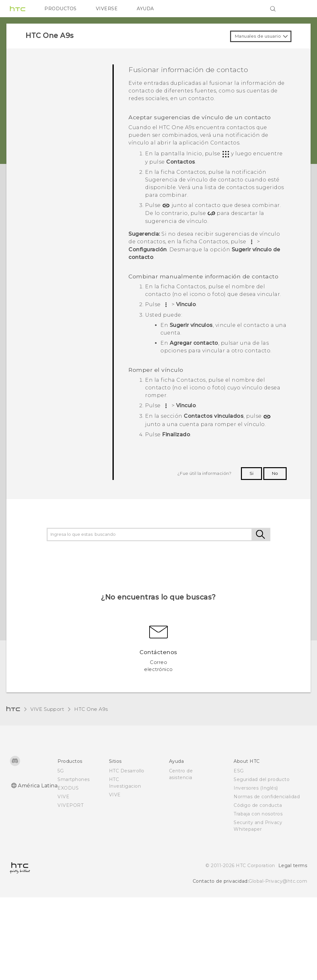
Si (251, 473)
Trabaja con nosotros (258, 814)
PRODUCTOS (61, 9)
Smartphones (74, 779)
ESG (239, 771)
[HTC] (18, 9)
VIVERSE (107, 9)
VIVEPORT (70, 805)
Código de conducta (258, 805)
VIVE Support (47, 709)
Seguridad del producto (262, 779)
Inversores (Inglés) (256, 788)
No (275, 473)
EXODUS (68, 788)
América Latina (38, 786)
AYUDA (145, 9)
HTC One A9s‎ (91, 709)
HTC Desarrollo (127, 771)
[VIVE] (298, 9)
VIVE (63, 797)
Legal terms (293, 866)
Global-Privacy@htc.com (278, 881)
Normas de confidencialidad (267, 797)
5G (61, 771)
